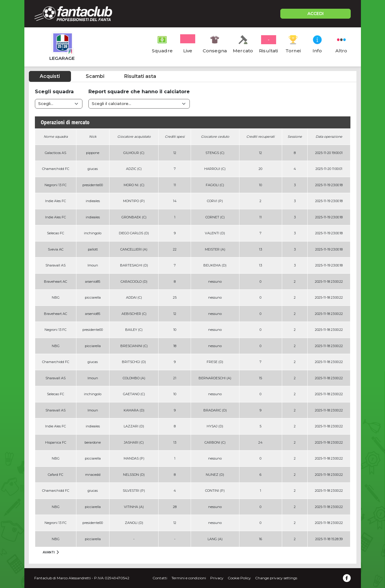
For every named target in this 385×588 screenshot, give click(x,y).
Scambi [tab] (95, 76)
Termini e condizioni (189, 578)
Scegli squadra (54, 92)
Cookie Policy (239, 578)
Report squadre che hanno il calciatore (139, 92)
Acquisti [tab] (50, 76)
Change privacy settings (276, 578)
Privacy (217, 578)
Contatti (160, 578)
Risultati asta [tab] (140, 76)
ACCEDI (316, 14)
